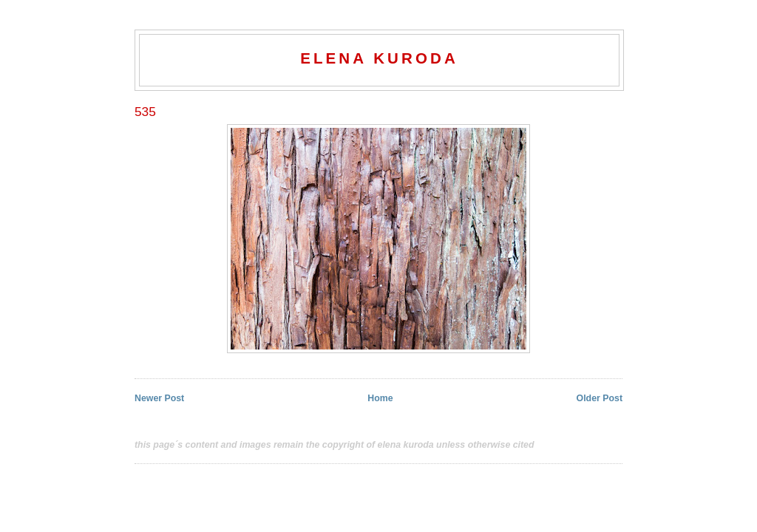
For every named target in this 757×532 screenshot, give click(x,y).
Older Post (600, 398)
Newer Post (159, 398)
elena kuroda (379, 58)
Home (380, 398)
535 (145, 112)
